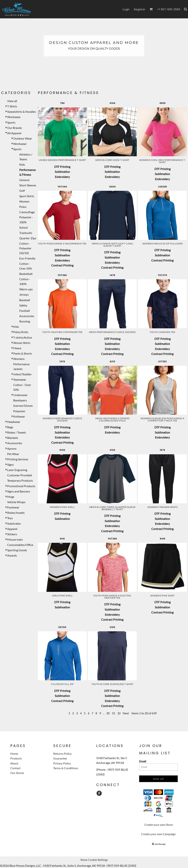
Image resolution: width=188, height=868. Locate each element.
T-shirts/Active (23, 337)
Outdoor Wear (23, 138)
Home (14, 754)
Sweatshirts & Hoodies (21, 112)
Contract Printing (62, 265)
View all (12, 101)
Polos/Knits (21, 332)
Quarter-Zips (28, 238)
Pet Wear (13, 454)
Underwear (20, 395)
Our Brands (15, 128)
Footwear (13, 507)
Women (24, 201)
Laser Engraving (17, 470)
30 (108, 713)
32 (119, 713)
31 (113, 713)
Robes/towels (16, 513)
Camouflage (27, 212)
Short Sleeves (28, 185)
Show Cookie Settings (94, 860)
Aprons (12, 449)
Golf (22, 191)
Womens (19, 359)
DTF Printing (62, 167)
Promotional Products (21, 486)
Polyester (19, 411)
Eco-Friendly (27, 258)
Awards (12, 555)
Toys (10, 518)
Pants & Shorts (23, 353)
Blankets (13, 438)
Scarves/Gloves (23, 406)
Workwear (14, 117)
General (24, 180)
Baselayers (20, 400)
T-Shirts (12, 106)
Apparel (12, 529)
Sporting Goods (17, 550)
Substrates (14, 523)
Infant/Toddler (22, 374)
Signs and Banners (19, 491)
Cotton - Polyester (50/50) (25, 248)
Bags (10, 427)
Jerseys (24, 294)
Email (143, 761)
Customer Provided (20, 475)
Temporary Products (20, 480)
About (14, 763)
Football (25, 311)
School (23, 227)
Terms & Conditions (66, 768)
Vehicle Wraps (16, 502)
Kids (22, 164)
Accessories (27, 316)
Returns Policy (62, 754)
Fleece (17, 348)
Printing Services (18, 459)
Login (126, 9)
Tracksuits (26, 233)
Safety (23, 305)
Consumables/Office (20, 545)
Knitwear (19, 416)
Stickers (12, 534)
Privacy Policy (62, 763)
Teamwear (20, 379)
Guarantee (60, 758)
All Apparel (14, 133)
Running (25, 321)
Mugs (11, 497)
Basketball (26, 274)
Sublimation (62, 172)
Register (140, 9)
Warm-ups (26, 289)
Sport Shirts (27, 196)
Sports (11, 122)
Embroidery (62, 177)
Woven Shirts (22, 343)
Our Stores (17, 773)
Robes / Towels (17, 432)
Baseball (25, 300)
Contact (15, 768)
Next (126, 713)
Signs (10, 464)
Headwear (14, 422)
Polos (23, 207)
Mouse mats (15, 539)
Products (16, 758)
